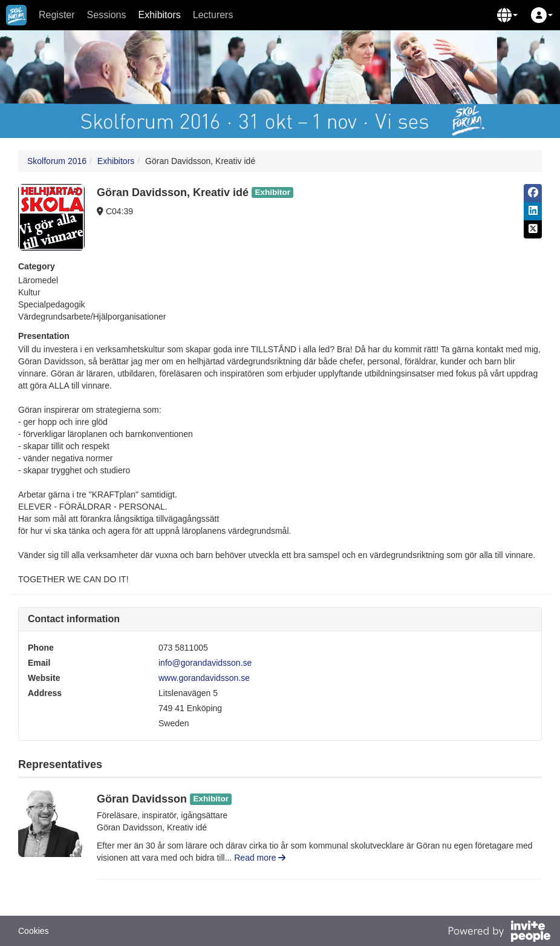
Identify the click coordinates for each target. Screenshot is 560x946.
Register (57, 15)
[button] (507, 15)
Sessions (107, 15)
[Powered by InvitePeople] (499, 933)
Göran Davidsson (142, 799)
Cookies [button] (34, 931)
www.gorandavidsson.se (204, 678)
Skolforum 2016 (57, 161)
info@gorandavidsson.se (205, 663)
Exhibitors (160, 15)
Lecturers (213, 15)
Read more (260, 858)
